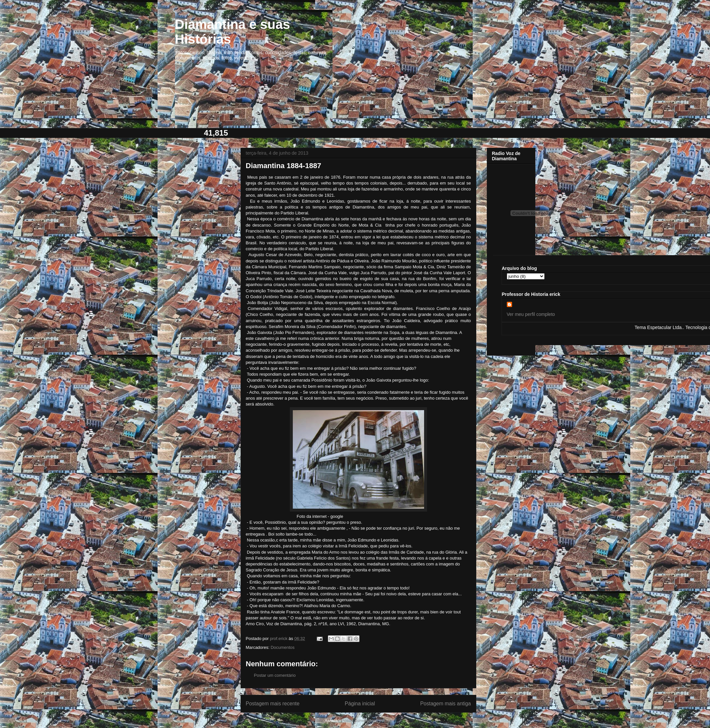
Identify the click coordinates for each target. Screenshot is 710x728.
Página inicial (360, 704)
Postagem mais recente (273, 704)
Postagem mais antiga (445, 704)
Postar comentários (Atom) (366, 721)
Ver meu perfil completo (531, 314)
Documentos (282, 647)
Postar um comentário (275, 675)
